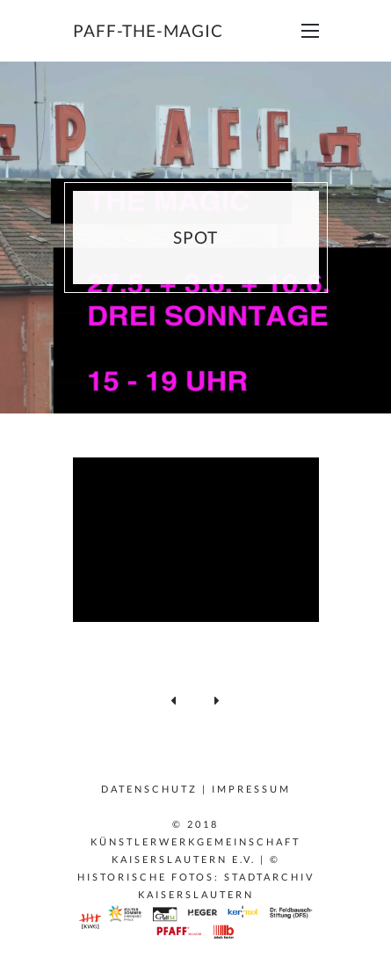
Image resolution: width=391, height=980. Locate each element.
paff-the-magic (148, 30)
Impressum (251, 789)
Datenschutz (149, 789)
